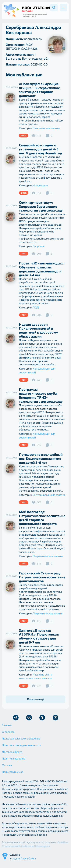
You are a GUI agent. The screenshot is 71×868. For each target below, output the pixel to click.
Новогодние (40, 185)
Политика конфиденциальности (21, 745)
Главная (7, 725)
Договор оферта (12, 752)
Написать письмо (13, 772)
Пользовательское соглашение (21, 738)
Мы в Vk (29, 718)
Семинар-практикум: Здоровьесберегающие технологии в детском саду (41, 206)
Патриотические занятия (48, 556)
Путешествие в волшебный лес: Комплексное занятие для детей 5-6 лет (41, 458)
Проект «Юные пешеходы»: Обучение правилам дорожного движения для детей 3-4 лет (42, 269)
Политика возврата (14, 758)
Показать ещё (36, 699)
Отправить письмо (55, 718)
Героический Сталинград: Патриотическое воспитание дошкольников (42, 577)
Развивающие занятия (46, 128)
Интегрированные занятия (49, 495)
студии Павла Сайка (24, 858)
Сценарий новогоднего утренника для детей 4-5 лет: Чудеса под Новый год (41, 149)
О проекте (8, 732)
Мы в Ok (42, 718)
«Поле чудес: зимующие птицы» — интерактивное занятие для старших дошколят (39, 90)
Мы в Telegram (16, 718)
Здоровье (39, 246)
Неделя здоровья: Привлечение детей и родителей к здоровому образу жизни (38, 330)
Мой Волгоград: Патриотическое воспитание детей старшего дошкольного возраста (42, 518)
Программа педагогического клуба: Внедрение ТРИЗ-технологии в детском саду (41, 395)
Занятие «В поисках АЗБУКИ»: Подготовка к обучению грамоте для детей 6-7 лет (39, 636)
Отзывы (7, 765)
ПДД (36, 307)
